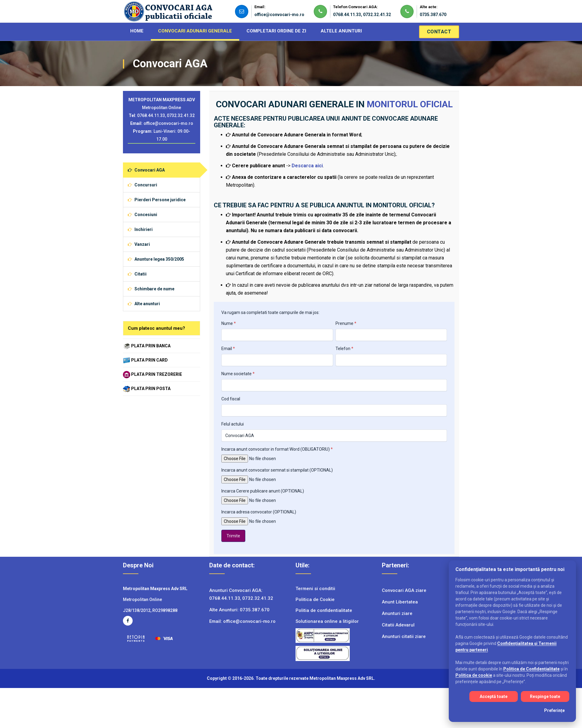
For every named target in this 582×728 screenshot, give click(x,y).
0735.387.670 (433, 15)
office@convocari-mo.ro (279, 15)
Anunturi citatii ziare (404, 636)
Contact (439, 32)
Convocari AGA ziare (404, 590)
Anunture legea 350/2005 (156, 259)
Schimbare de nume (151, 289)
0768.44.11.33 (347, 15)
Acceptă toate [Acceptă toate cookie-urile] (494, 696)
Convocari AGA (146, 170)
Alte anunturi (144, 304)
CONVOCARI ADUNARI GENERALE (195, 31)
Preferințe (554, 710)
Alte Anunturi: (225, 610)
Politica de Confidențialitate (531, 669)
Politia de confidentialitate (324, 610)
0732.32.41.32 (377, 15)
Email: (216, 621)
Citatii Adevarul (398, 625)
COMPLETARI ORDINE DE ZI (276, 31)
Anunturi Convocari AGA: (236, 590)
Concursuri (142, 185)
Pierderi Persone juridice (157, 200)
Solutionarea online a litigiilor (327, 621)
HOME (137, 31)
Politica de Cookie (315, 599)
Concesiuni (142, 215)
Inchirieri (140, 229)
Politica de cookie (474, 675)
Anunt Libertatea (400, 602)
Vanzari (139, 244)
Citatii (137, 274)
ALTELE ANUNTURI (341, 31)
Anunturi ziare (397, 613)
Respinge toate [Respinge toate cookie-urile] (545, 696)
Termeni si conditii (315, 589)
